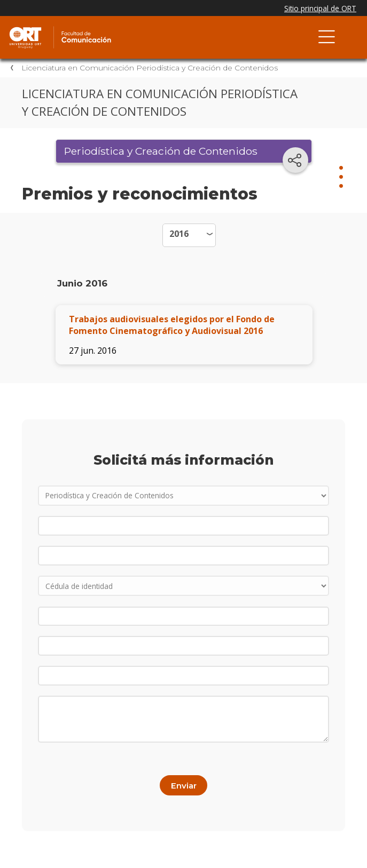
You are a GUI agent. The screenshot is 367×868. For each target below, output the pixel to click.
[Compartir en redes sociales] (295, 160)
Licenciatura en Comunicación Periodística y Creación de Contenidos (150, 68)
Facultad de (120, 28)
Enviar (184, 786)
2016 (179, 234)
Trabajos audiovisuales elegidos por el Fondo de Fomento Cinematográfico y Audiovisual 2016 (172, 325)
